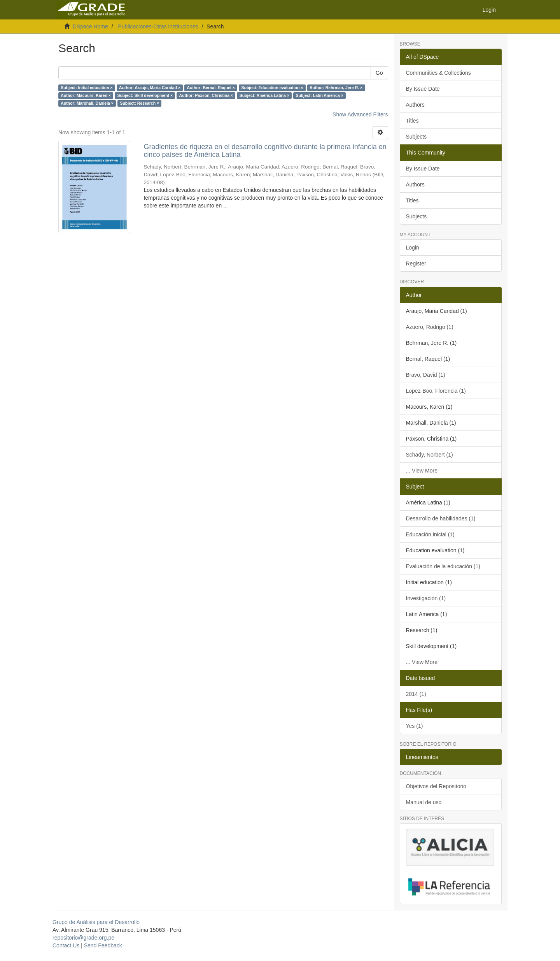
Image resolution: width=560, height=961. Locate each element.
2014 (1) (416, 694)
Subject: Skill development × (145, 95)
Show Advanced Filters (360, 114)
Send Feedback (103, 945)
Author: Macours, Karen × (86, 95)
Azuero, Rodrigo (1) (430, 327)
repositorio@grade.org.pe (83, 938)
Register (416, 264)
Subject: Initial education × (87, 88)
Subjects (416, 137)
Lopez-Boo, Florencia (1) (436, 391)
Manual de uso (424, 802)
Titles (412, 121)
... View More (422, 471)
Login (413, 248)
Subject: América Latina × (264, 95)
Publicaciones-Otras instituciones (158, 26)
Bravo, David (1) (426, 375)
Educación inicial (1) (430, 534)
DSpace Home (90, 26)
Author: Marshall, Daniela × (87, 103)
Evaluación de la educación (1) (443, 566)
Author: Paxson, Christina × (206, 95)
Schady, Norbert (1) (430, 455)
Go (379, 73)
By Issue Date (423, 89)
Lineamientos (422, 757)
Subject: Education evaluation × (272, 88)
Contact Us (66, 945)
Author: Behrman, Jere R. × (336, 88)
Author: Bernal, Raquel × (211, 88)
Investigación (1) (426, 598)
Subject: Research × (139, 103)
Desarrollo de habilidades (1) (441, 518)
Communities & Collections (438, 73)
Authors (415, 105)
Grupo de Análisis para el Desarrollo (96, 922)
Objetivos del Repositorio (436, 786)
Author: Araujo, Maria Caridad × (150, 88)
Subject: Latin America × (319, 95)
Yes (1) (415, 726)
